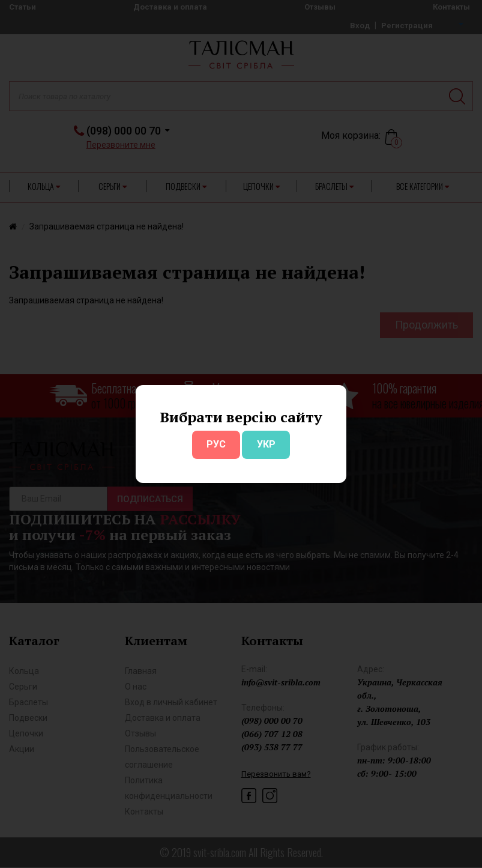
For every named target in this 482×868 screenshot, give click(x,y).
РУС (216, 444)
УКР (266, 444)
